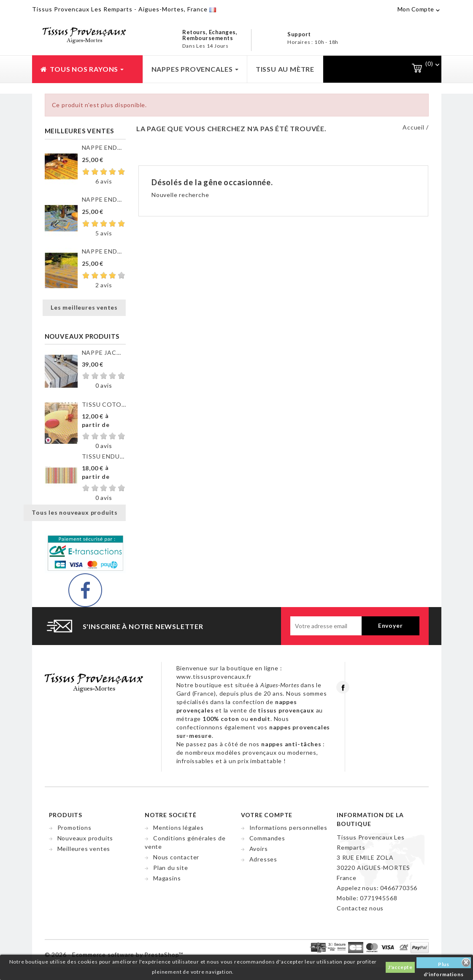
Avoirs (259, 849)
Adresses (263, 859)
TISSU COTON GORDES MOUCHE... (104, 404)
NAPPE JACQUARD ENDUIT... (104, 352)
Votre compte (267, 815)
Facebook (343, 687)
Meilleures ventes (84, 849)
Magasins (167, 878)
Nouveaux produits (85, 838)
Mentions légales (178, 827)
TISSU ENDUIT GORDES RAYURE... (104, 456)
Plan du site (171, 868)
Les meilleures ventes (84, 307)
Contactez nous (360, 908)
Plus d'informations (443, 965)
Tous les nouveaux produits (75, 512)
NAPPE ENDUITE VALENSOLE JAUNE (104, 251)
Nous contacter (176, 857)
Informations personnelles (288, 827)
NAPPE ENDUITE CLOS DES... (104, 147)
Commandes (267, 838)
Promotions (74, 827)
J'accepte (400, 967)
